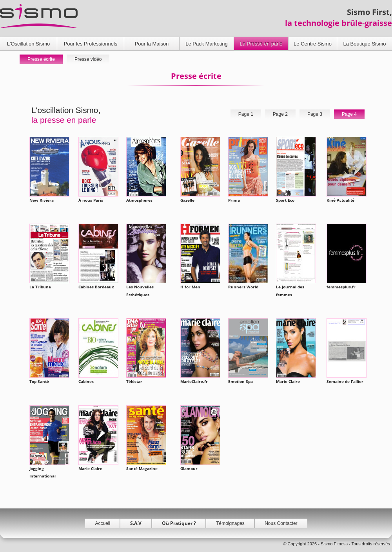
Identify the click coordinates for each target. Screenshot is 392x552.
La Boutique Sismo (364, 44)
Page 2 (280, 114)
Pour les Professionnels (91, 44)
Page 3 (315, 114)
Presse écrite (41, 59)
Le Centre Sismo (313, 44)
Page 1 (246, 114)
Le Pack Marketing (207, 44)
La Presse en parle (261, 44)
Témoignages (230, 523)
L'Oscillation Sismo (28, 44)
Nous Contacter (281, 523)
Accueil (103, 523)
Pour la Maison (152, 44)
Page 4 (349, 114)
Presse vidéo (88, 59)
